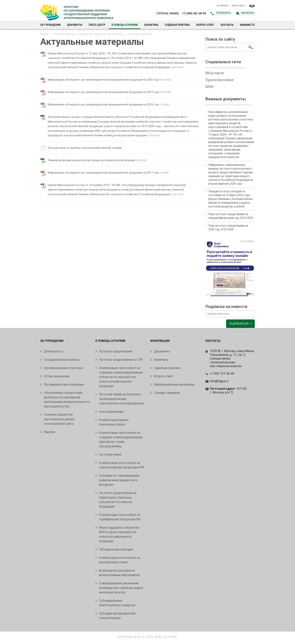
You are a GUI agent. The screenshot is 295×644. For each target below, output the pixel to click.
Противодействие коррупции (64, 386)
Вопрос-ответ (205, 25)
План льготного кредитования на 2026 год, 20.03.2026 (228, 227)
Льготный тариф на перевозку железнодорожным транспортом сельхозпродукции (121, 400)
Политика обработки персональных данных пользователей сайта (59, 421)
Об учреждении (50, 25)
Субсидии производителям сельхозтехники (101, 34)
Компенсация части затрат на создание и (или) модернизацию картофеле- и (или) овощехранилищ (121, 441)
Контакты (227, 25)
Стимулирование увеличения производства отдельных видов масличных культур (121, 589)
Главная (45, 34)
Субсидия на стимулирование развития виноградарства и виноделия (119, 482)
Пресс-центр (97, 25)
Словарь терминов (167, 394)
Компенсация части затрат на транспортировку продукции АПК (122, 467)
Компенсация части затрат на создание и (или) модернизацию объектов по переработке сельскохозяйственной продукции (121, 378)
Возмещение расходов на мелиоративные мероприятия (119, 574)
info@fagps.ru (219, 383)
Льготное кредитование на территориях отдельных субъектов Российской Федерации (118, 501)
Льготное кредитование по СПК (121, 361)
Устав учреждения (57, 378)
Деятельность (54, 353)
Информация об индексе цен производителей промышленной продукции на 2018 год (108, 109)
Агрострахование (111, 413)
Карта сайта (238, 6)
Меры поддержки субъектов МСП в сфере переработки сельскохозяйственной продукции (119, 536)
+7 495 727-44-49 (222, 375)
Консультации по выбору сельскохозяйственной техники (88, 156)
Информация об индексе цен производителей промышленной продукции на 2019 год (108, 96)
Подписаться (237, 325)
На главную (222, 6)
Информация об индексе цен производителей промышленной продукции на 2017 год (108, 181)
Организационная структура (63, 369)
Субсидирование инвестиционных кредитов (117, 604)
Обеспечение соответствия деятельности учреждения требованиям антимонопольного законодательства (67, 401)
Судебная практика (177, 25)
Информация (160, 342)
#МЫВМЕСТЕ (247, 25)
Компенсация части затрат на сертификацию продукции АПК (120, 519)
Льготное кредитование (116, 353)
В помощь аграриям (125, 25)
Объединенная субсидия (116, 551)
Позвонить (223, 13)
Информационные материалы (174, 386)
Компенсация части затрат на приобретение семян (119, 561)
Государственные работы (62, 361)
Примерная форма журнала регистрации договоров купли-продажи (96, 168)
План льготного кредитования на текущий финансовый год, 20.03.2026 (231, 216)
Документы (75, 25)
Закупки (49, 433)
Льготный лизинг (110, 456)
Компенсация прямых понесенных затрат (114, 424)
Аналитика (151, 25)
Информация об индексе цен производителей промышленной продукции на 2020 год (108, 84)
